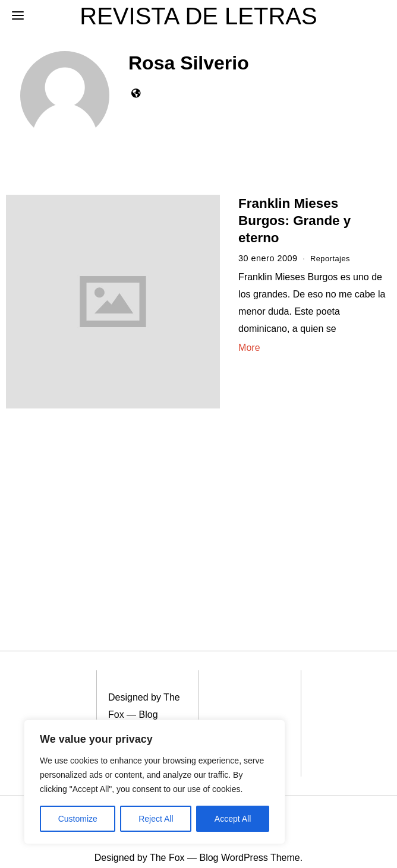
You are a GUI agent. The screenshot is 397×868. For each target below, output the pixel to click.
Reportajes (333, 258)
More (249, 348)
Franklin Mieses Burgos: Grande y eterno (294, 221)
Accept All (233, 819)
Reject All (156, 819)
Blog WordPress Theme (133, 714)
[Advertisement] (93, 506)
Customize (78, 819)
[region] (155, 782)
